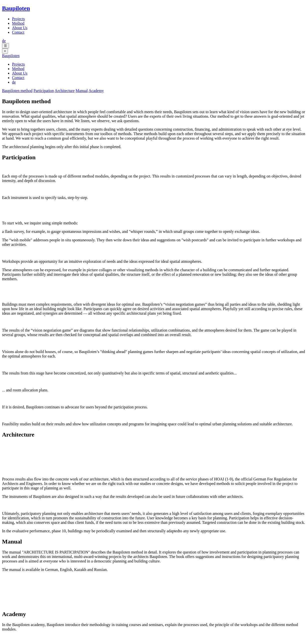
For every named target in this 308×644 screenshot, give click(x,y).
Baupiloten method (17, 91)
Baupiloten (16, 8)
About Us (20, 28)
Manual (82, 91)
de (4, 41)
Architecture (65, 91)
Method (18, 23)
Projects (18, 19)
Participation (44, 91)
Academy (96, 91)
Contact (18, 32)
